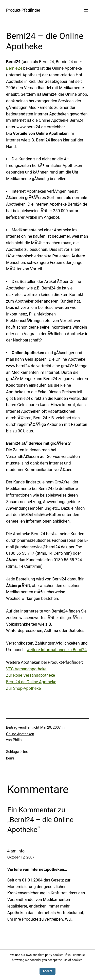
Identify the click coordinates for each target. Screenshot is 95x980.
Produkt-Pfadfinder (23, 10)
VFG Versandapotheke (26, 669)
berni (10, 758)
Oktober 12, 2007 (21, 857)
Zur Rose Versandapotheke (31, 675)
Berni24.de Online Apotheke (31, 682)
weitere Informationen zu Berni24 (57, 650)
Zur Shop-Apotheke (23, 688)
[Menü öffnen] (86, 10)
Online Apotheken (20, 734)
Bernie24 (14, 68)
